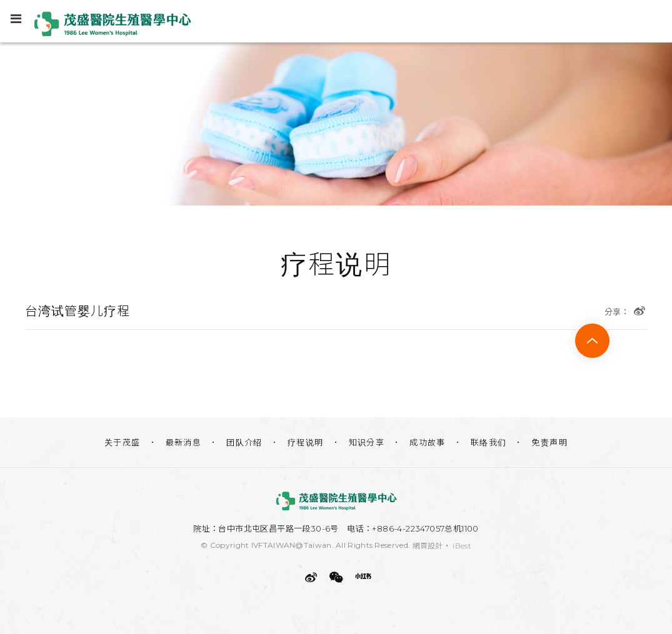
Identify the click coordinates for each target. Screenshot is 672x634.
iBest (462, 546)
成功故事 (428, 442)
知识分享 (367, 442)
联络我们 (489, 442)
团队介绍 (244, 442)
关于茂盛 (123, 442)
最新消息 (184, 442)
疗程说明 (306, 442)
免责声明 (549, 442)
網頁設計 (428, 546)
